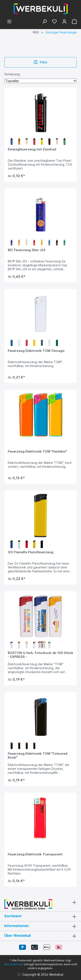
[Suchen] (44, 22)
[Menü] (9, 22)
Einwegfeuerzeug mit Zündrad (32, 149)
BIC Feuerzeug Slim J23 (27, 250)
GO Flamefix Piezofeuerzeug (31, 552)
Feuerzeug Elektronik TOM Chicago (36, 351)
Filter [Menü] (40, 62)
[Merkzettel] (54, 22)
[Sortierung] (40, 81)
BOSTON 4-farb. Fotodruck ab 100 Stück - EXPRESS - (40, 655)
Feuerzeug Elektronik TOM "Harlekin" (37, 451)
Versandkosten (14, 964)
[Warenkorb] (73, 22)
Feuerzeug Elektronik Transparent (35, 854)
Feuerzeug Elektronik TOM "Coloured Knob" (38, 756)
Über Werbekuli (17, 936)
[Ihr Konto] (64, 22)
